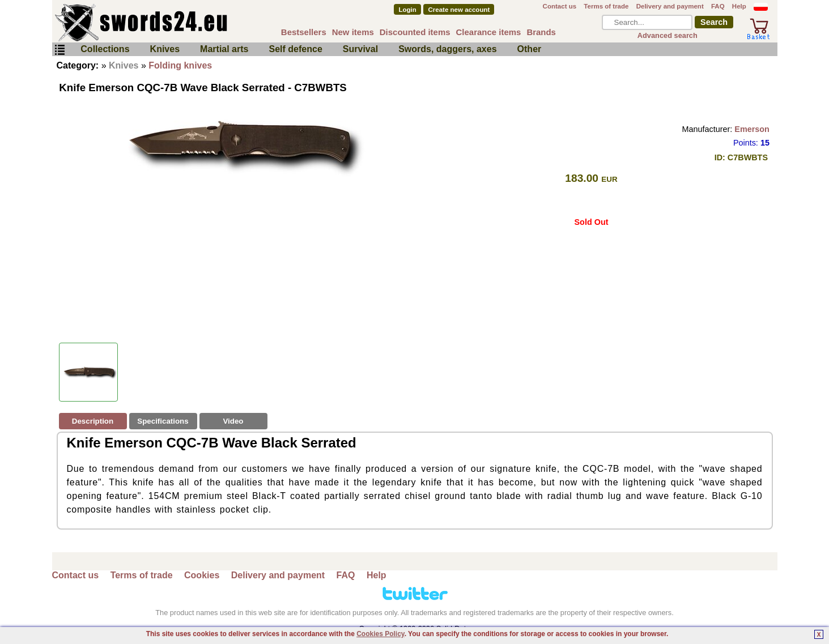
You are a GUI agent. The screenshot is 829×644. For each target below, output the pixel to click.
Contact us (560, 6)
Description (93, 421)
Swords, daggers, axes (447, 49)
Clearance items (489, 32)
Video (233, 421)
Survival (360, 49)
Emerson (752, 129)
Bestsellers (304, 32)
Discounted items (415, 32)
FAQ (718, 6)
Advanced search (668, 35)
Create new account (459, 10)
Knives (165, 49)
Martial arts (224, 49)
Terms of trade (606, 6)
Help (739, 6)
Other (530, 49)
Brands (541, 32)
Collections (105, 49)
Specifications (163, 421)
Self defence (296, 49)
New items (353, 32)
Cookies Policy (380, 634)
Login (407, 10)
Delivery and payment (670, 6)
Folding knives (180, 65)
